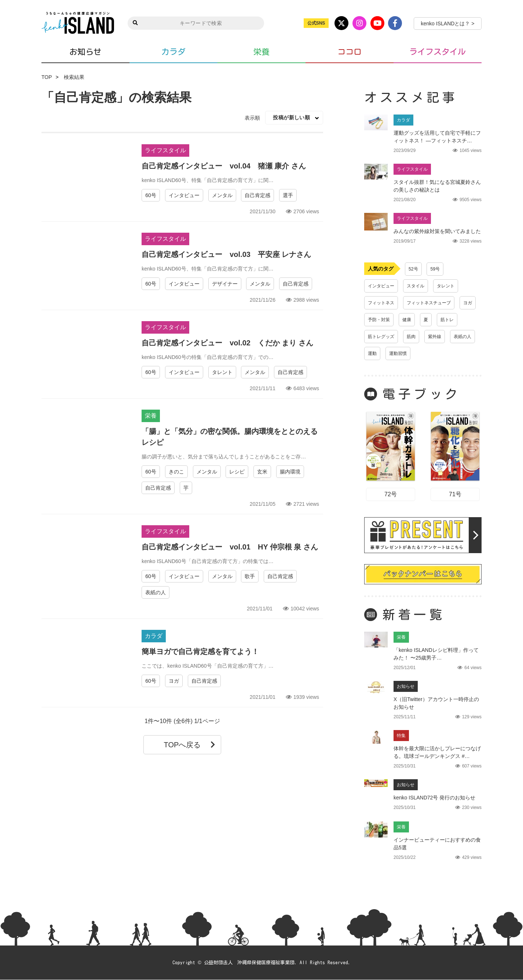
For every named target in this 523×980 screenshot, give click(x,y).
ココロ (350, 52)
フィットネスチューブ (437, 303)
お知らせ (85, 52)
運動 (434, 353)
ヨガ (174, 681)
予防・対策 (403, 320)
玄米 (262, 472)
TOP (47, 77)
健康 (434, 320)
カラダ (173, 52)
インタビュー (184, 195)
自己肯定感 (257, 195)
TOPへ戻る (190, 745)
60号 (151, 195)
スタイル (421, 286)
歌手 (250, 576)
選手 (288, 195)
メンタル (222, 195)
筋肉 (444, 337)
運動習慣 (462, 353)
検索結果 (74, 77)
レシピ (237, 472)
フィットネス (383, 303)
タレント (222, 372)
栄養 (261, 52)
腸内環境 (290, 472)
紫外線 (376, 353)
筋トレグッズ (411, 337)
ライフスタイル (438, 52)
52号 (414, 269)
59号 (437, 269)
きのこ (176, 472)
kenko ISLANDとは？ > (448, 23)
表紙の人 (156, 592)
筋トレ (376, 337)
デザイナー (225, 284)
